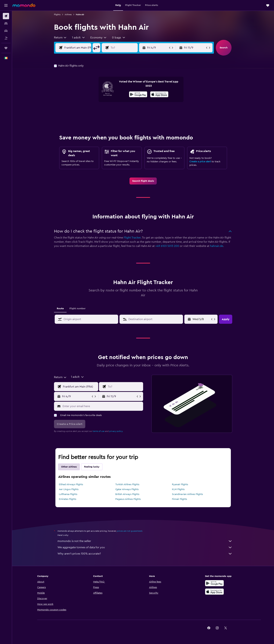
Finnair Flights (179, 499)
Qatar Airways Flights (127, 489)
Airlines (68, 15)
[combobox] (60, 38)
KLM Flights (178, 489)
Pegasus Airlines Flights (128, 499)
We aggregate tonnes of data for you (145, 547)
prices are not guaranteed (130, 531)
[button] (6, 5)
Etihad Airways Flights (71, 484)
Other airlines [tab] (69, 467)
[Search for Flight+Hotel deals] (6, 38)
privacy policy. (116, 431)
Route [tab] (60, 309)
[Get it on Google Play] (138, 95)
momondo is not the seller (145, 541)
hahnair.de (217, 246)
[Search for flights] (6, 16)
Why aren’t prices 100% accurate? (145, 554)
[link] (143, 181)
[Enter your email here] (102, 406)
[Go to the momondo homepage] (24, 5)
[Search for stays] (6, 23)
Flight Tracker (132, 238)
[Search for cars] (6, 31)
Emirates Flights (68, 499)
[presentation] (159, 94)
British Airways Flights (127, 494)
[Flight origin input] (81, 48)
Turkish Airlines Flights (127, 484)
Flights (57, 15)
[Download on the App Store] (159, 95)
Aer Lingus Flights (69, 489)
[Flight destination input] (127, 48)
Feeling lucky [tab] (92, 467)
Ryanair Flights (180, 484)
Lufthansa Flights (68, 494)
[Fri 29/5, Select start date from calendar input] (201, 319)
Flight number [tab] (77, 309)
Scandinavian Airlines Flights (187, 494)
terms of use (99, 431)
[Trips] (6, 48)
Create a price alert (200, 162)
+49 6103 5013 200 (167, 246)
